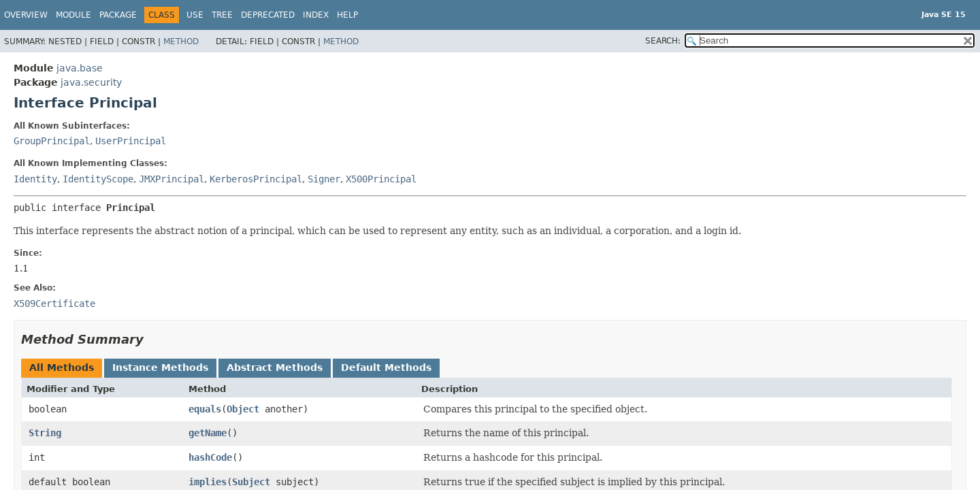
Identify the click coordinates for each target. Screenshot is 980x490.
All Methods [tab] (62, 367)
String (45, 433)
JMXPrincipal (171, 179)
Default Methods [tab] (386, 367)
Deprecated (268, 15)
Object (243, 409)
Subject (251, 482)
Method (181, 42)
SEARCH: (663, 41)
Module (73, 15)
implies (208, 482)
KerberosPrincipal (256, 179)
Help (347, 15)
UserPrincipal (131, 141)
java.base (80, 68)
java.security (91, 82)
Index (316, 15)
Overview (26, 15)
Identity (35, 179)
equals (205, 409)
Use (195, 15)
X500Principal (381, 179)
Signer (324, 179)
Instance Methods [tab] (160, 367)
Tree (222, 15)
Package (118, 15)
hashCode (210, 457)
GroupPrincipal (52, 141)
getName (208, 433)
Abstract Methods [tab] (275, 367)
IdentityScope (98, 179)
